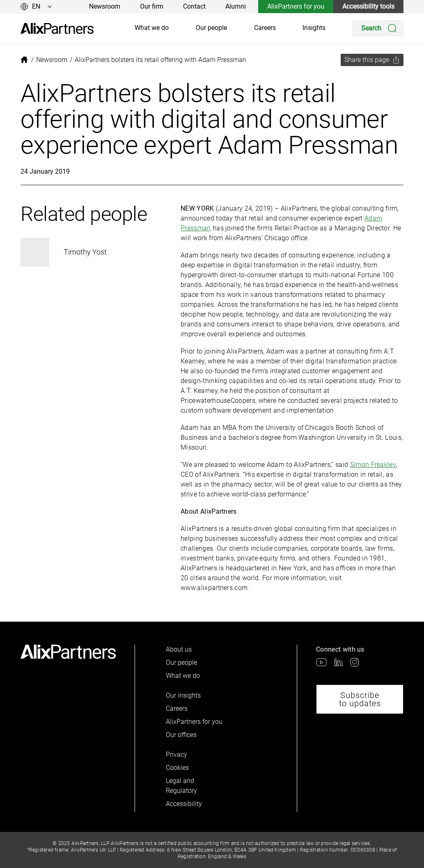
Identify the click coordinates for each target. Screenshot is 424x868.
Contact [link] (194, 6)
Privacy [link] (176, 754)
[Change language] (36, 7)
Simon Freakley (373, 465)
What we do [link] (152, 28)
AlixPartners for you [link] (296, 6)
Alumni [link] (236, 6)
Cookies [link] (177, 768)
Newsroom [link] (105, 6)
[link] (57, 29)
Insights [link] (314, 28)
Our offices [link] (181, 735)
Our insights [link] (183, 695)
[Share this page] (372, 60)
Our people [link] (211, 28)
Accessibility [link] (180, 804)
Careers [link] (265, 28)
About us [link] (179, 649)
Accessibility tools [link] (368, 6)
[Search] (378, 28)
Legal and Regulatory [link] (180, 786)
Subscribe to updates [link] (360, 699)
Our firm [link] (152, 6)
